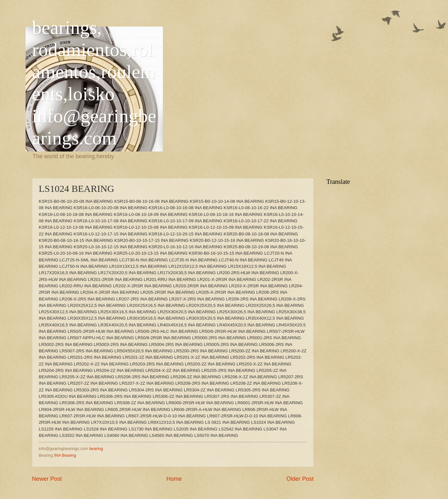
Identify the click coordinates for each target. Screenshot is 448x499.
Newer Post (47, 479)
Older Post (300, 479)
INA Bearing (65, 455)
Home (174, 479)
